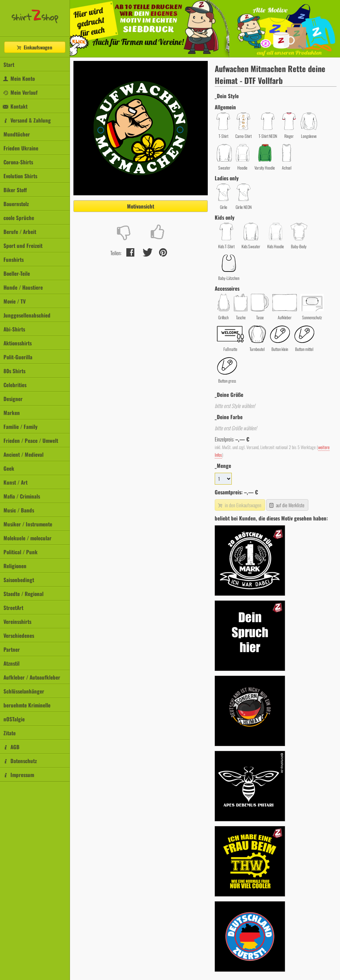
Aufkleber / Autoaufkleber (32, 677)
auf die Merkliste (287, 505)
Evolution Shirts (20, 176)
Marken (12, 413)
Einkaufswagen (34, 47)
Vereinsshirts (17, 621)
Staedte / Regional (23, 594)
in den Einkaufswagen (239, 505)
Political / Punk (21, 552)
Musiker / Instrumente (28, 524)
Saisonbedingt (19, 580)
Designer (13, 399)
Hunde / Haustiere (23, 287)
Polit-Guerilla (18, 357)
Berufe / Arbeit (20, 232)
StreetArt (13, 607)
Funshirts (14, 259)
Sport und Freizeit (23, 245)
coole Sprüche (19, 218)
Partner (12, 649)
